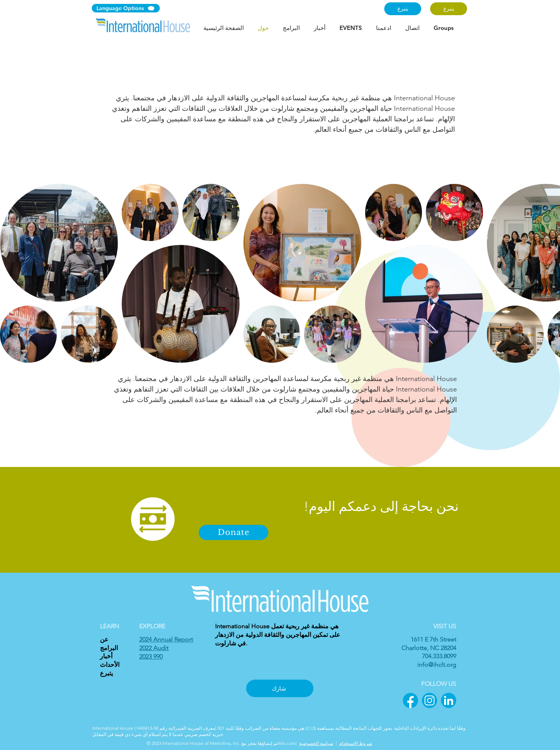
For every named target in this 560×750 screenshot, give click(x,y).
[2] (430, 700)
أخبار (106, 656)
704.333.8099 (439, 656)
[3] (449, 700)
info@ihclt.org (437, 665)
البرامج (109, 648)
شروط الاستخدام (356, 743)
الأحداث (110, 665)
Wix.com (287, 743)
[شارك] (280, 688)
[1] (410, 700)
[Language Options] (126, 8)
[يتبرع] (403, 9)
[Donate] (234, 532)
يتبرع (106, 673)
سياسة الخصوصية (316, 743)
